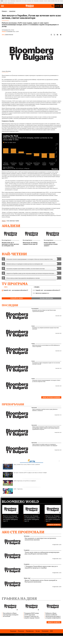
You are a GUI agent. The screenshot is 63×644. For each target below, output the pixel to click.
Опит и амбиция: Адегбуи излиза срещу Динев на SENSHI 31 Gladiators (45, 410)
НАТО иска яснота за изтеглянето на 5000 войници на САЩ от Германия (46, 346)
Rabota (49, 1)
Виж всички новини (51, 397)
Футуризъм (27, 536)
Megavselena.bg (11, 3)
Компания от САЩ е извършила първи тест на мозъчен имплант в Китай (46, 363)
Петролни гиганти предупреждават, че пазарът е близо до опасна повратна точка (46, 381)
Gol (23, 1)
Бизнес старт (27, 578)
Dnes (9, 1)
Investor (6, 1)
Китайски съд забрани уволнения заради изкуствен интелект (46, 328)
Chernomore (5, 3)
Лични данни (33, 635)
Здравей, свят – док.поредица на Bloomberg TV (15, 290)
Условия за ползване (18, 635)
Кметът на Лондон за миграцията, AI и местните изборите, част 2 (32, 518)
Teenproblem (36, 1)
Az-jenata (29, 1)
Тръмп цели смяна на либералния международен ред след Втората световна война (42, 553)
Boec (1, 3)
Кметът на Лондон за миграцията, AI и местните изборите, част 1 (53, 518)
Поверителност (27, 635)
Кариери (13, 631)
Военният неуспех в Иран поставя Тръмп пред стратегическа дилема (44, 311)
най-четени (14, 254)
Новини (33, 326)
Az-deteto (53, 1)
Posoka (61, 1)
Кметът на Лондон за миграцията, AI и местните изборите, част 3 (11, 518)
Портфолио (30, 631)
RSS (52, 631)
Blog (56, 1)
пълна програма (46, 298)
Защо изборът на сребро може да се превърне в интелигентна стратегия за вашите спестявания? (45, 445)
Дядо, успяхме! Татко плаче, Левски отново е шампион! (21, 467)
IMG (2, 1)
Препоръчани (13, 404)
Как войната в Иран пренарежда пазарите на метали (11, 615)
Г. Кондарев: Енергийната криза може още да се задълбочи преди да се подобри (41, 567)
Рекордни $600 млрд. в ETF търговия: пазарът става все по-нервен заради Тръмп (32, 615)
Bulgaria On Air (19, 1)
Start (59, 1)
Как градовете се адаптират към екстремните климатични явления (40, 539)
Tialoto (25, 1)
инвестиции (12, 221)
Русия (8, 221)
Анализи (11, 226)
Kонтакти (45, 631)
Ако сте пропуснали (23, 532)
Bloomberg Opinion (7, 240)
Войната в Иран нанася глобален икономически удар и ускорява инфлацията (53, 615)
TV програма (15, 284)
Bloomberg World (20, 502)
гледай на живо (17, 298)
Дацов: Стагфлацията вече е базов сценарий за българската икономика (41, 581)
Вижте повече (54, 525)
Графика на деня (19, 598)
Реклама (21, 631)
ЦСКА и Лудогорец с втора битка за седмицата (19, 483)
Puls (33, 1)
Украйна (17, 221)
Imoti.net (46, 1)
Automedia (41, 1)
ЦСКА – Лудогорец (13, 491)
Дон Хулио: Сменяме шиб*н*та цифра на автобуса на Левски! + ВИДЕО (25, 475)
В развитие (27, 550)
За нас (38, 631)
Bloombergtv (13, 1)
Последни (10, 305)
